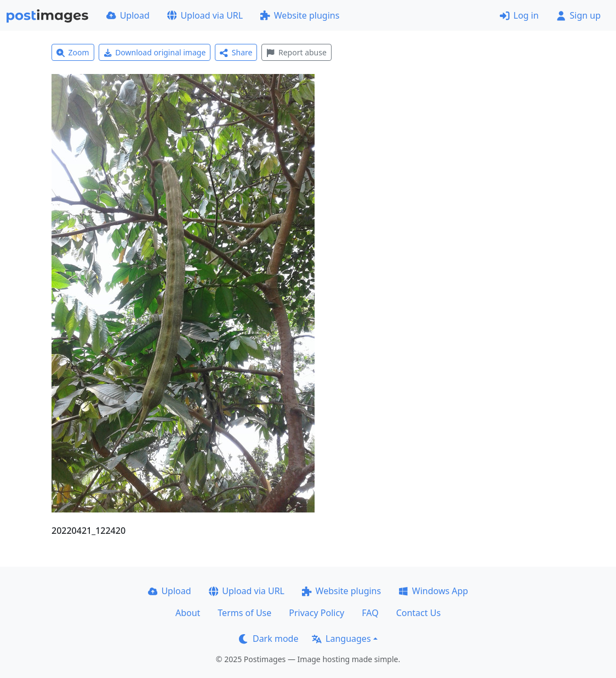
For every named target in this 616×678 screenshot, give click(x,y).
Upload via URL (205, 15)
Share (236, 52)
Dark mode (269, 639)
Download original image (155, 52)
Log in (519, 15)
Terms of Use (244, 613)
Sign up (578, 15)
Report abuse (296, 52)
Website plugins (300, 15)
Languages (341, 639)
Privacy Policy (316, 613)
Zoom (73, 52)
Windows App (433, 591)
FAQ (370, 613)
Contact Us (418, 613)
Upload (128, 15)
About (188, 613)
